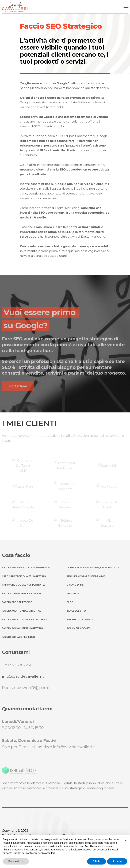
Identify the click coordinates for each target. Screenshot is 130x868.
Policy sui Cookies (79, 628)
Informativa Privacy (80, 619)
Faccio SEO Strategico (17, 602)
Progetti (73, 593)
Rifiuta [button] (97, 861)
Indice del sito (76, 611)
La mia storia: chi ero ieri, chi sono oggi (93, 567)
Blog (70, 602)
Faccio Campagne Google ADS (22, 593)
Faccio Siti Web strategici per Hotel (26, 567)
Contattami (18, 386)
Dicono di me (75, 585)
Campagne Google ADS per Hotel (24, 585)
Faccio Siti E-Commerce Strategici (24, 619)
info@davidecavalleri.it (23, 676)
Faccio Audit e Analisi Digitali (22, 611)
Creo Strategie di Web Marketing (24, 576)
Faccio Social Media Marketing (22, 628)
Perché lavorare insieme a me (86, 576)
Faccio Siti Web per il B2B (18, 637)
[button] (125, 841)
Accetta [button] (117, 861)
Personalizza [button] (16, 861)
